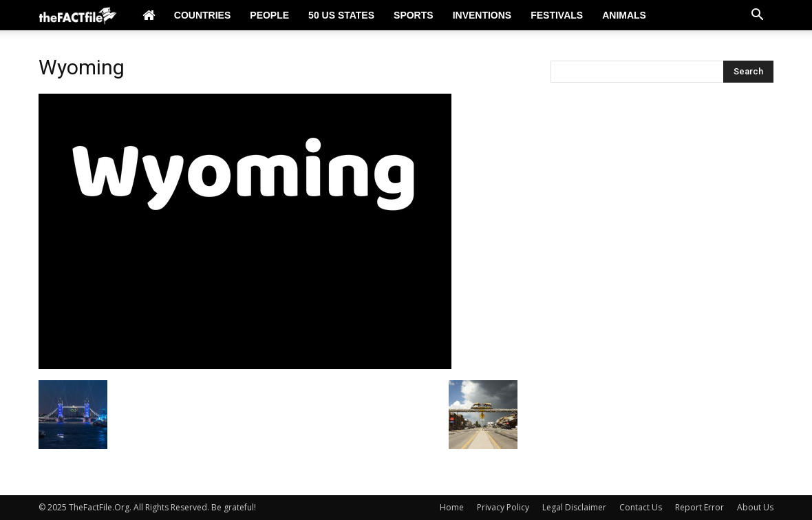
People (269, 15)
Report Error (699, 507)
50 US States (341, 15)
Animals (624, 15)
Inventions (482, 15)
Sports (414, 15)
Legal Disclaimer (574, 507)
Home (452, 507)
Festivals (557, 15)
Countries (202, 15)
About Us (755, 507)
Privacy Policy (503, 507)
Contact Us (641, 507)
